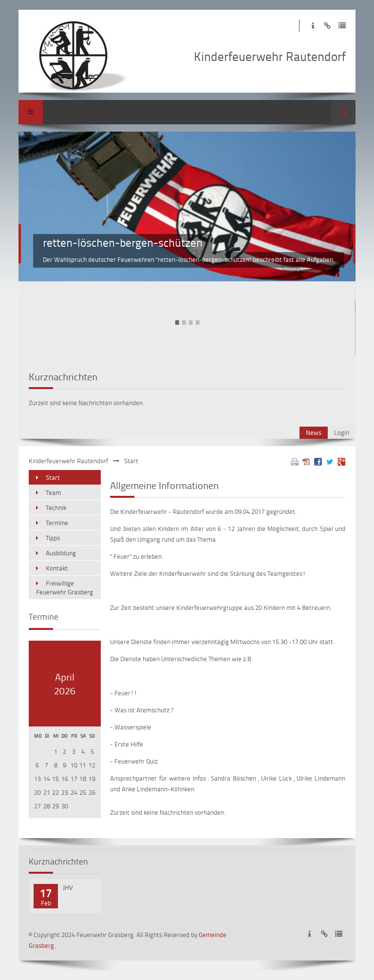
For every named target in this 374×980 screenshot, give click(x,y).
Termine (57, 523)
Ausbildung (61, 553)
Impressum (313, 26)
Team (53, 492)
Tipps (53, 538)
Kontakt (57, 568)
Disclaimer (327, 26)
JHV (68, 887)
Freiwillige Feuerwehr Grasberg (65, 588)
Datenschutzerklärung (342, 26)
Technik (56, 508)
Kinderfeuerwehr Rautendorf (68, 461)
